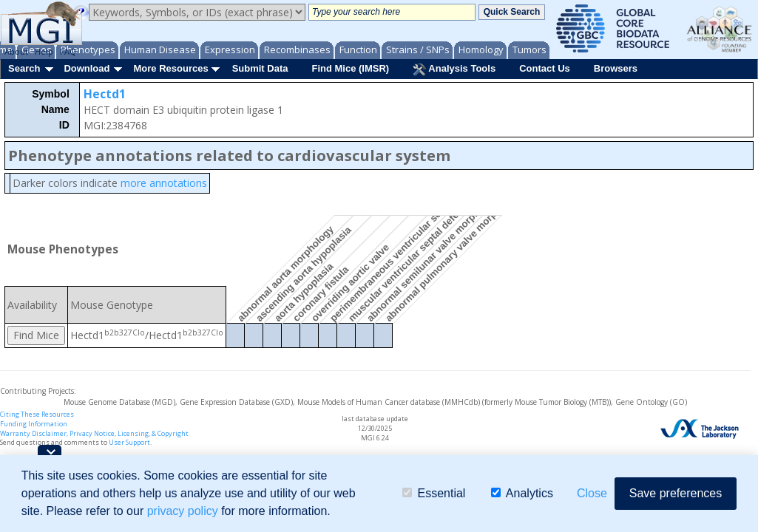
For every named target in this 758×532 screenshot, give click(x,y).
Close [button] (592, 493)
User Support (129, 442)
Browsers (616, 68)
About (16, 51)
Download (87, 68)
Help (44, 51)
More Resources (170, 68)
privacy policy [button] (183, 511)
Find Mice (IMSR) (350, 68)
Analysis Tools (454, 69)
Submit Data (260, 68)
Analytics (522, 493)
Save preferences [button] (676, 493)
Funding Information (34, 424)
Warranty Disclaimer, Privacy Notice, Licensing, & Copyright (94, 433)
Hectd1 (105, 94)
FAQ (68, 51)
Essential (434, 493)
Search (24, 68)
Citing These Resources (37, 414)
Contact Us (545, 68)
